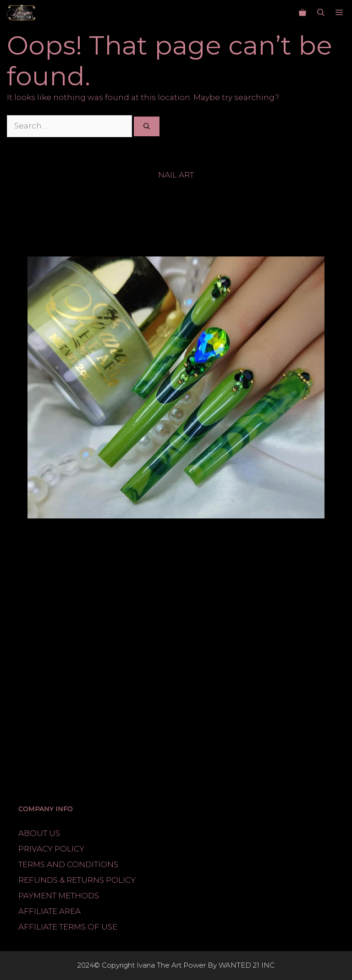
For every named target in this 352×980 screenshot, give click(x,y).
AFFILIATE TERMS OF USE (68, 927)
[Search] (147, 126)
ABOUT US (39, 833)
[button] (321, 13)
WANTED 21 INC (247, 965)
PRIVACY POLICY (51, 849)
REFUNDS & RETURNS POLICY (77, 880)
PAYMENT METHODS (59, 896)
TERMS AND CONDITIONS (68, 864)
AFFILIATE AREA (49, 911)
